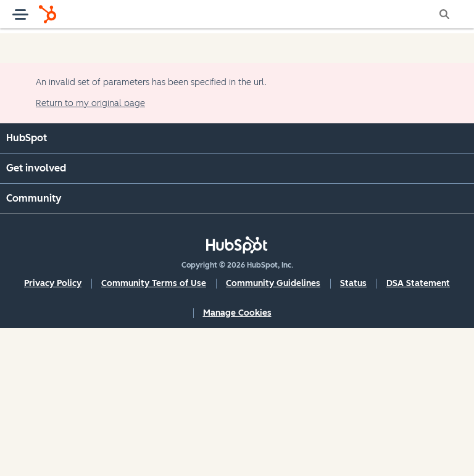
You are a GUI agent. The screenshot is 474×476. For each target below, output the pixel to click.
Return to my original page (90, 103)
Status (353, 283)
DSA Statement (418, 283)
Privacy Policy (53, 283)
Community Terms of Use (154, 283)
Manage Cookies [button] (237, 313)
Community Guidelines (273, 283)
